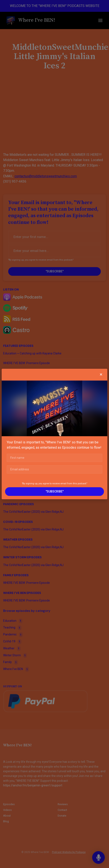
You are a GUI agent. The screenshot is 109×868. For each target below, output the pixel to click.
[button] (101, 375)
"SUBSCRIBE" (55, 491)
